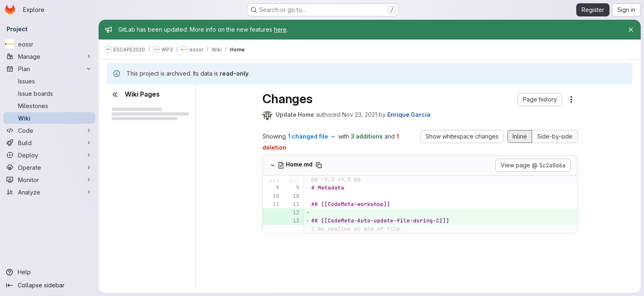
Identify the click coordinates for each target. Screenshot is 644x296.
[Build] (49, 143)
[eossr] (49, 44)
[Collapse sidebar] (49, 285)
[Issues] (49, 81)
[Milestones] (49, 106)
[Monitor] (49, 180)
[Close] (631, 30)
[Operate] (49, 167)
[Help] (49, 272)
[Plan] (49, 69)
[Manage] (49, 56)
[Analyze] (49, 192)
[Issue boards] (49, 93)
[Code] (49, 130)
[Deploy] (49, 155)
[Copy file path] (319, 165)
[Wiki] (49, 118)
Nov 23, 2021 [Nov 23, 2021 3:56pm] (360, 114)
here (280, 29)
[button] (540, 99)
